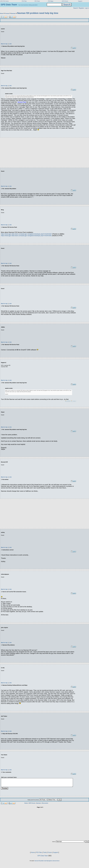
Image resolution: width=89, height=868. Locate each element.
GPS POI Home (4, 1)
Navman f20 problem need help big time (38, 13)
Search (76, 8)
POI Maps (51, 1)
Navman (13, 13)
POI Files (24, 1)
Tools (45, 852)
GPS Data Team (43, 856)
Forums (7, 13)
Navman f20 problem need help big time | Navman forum (47, 861)
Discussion (45, 803)
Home (2, 13)
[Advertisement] (44, 152)
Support (80, 1)
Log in (87, 8)
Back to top (4, 44)
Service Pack (22, 102)
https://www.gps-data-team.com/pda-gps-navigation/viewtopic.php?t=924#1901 (26, 236)
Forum (50, 852)
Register (81, 8)
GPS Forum (65, 1)
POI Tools (37, 1)
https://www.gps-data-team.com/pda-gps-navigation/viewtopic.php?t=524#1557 (26, 234)
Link (10, 44)
